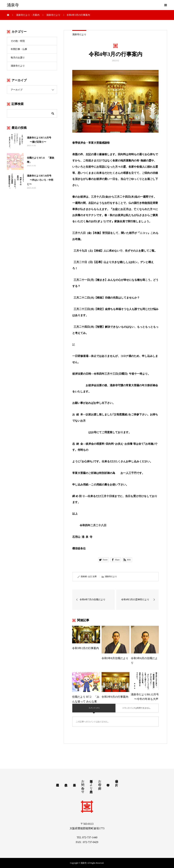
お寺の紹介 (100, 781)
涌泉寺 (13, 5)
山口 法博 (92, 576)
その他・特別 (18, 41)
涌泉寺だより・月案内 (91, 783)
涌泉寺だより (79, 34)
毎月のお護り (18, 58)
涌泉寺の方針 (117, 780)
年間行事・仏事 (19, 49)
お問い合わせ (83, 785)
